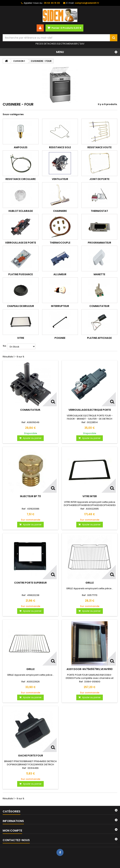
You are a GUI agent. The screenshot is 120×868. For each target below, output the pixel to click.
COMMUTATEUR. (31, 410)
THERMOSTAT (99, 211)
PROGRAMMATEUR (99, 243)
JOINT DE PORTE (99, 179)
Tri (4, 346)
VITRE (21, 338)
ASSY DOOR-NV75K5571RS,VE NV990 (90, 669)
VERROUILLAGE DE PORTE (21, 243)
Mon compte (12, 831)
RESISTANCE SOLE (60, 147)
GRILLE (90, 583)
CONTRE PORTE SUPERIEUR (30, 583)
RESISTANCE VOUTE (99, 147)
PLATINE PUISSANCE (21, 274)
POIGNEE (60, 338)
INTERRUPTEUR (60, 306)
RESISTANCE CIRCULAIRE (21, 179)
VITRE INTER (90, 496)
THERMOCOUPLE (60, 243)
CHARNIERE (60, 211)
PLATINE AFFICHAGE (99, 338)
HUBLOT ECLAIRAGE (21, 211)
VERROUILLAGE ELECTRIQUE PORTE (90, 410)
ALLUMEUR (60, 274)
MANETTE (99, 274)
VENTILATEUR (60, 179)
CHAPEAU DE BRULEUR (21, 306)
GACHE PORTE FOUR (31, 756)
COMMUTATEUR (99, 306)
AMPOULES (21, 147)
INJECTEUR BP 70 (30, 496)
